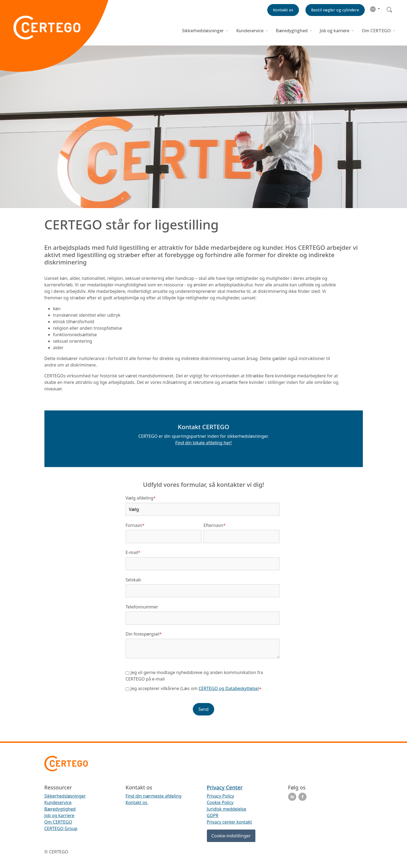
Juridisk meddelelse (227, 809)
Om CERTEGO (377, 31)
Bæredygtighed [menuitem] (60, 809)
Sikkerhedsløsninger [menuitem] (65, 796)
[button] (375, 9)
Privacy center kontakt (229, 822)
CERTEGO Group (61, 828)
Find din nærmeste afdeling (154, 796)
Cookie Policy (220, 802)
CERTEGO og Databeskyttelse (228, 688)
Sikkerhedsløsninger (203, 31)
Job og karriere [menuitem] (59, 815)
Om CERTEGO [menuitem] (58, 822)
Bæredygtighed (292, 31)
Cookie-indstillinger (231, 836)
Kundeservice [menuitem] (58, 802)
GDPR (213, 815)
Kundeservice (250, 31)
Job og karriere (335, 31)
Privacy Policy (221, 796)
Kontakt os (137, 802)
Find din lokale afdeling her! (203, 443)
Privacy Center (225, 787)
